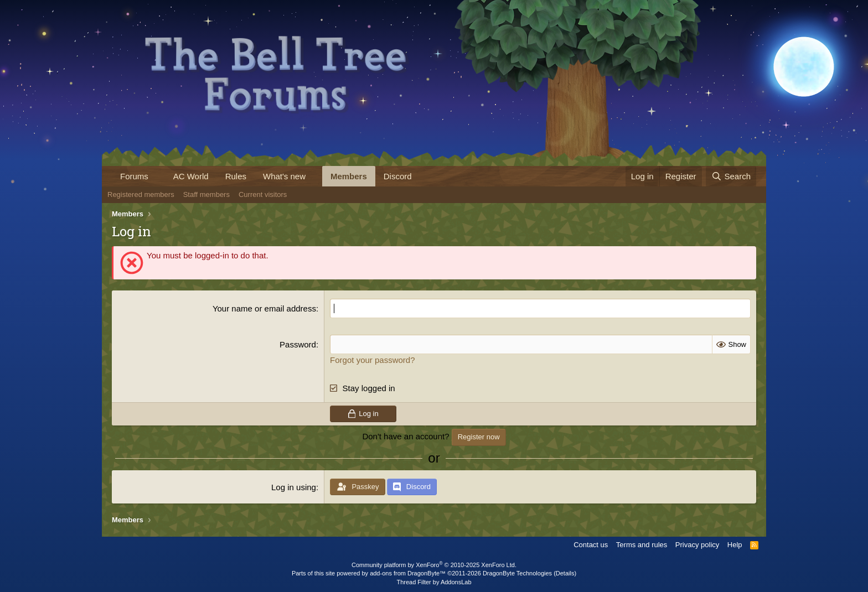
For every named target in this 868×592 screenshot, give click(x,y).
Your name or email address (264, 308)
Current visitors (263, 194)
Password (298, 344)
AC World (191, 176)
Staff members (206, 194)
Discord (398, 176)
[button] (157, 176)
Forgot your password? (372, 360)
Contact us (591, 545)
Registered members (141, 194)
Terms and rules (642, 545)
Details (565, 573)
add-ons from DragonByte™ (408, 573)
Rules (236, 176)
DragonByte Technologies (517, 573)
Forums (134, 176)
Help (735, 545)
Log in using (294, 487)
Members (349, 176)
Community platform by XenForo (434, 565)
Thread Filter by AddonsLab (434, 582)
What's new (284, 176)
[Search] (731, 176)
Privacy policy (697, 545)
